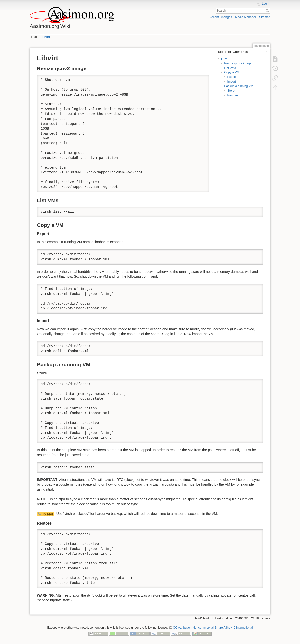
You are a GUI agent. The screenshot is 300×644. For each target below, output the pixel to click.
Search (268, 11)
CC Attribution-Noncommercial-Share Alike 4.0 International (213, 628)
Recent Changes (221, 17)
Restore (232, 95)
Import (231, 82)
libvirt (46, 37)
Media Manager (246, 17)
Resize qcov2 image (238, 63)
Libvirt (225, 59)
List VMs (230, 68)
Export (231, 77)
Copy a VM (232, 72)
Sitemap (265, 17)
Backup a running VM (239, 86)
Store (231, 91)
